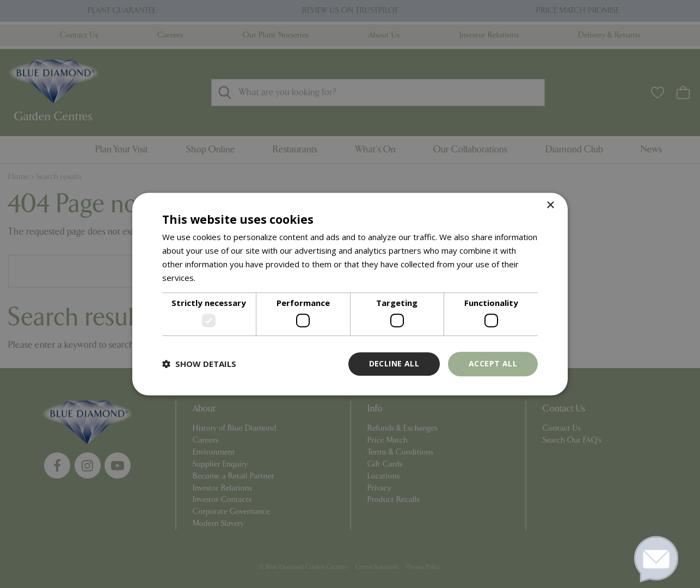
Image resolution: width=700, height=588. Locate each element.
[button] (199, 364)
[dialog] (350, 294)
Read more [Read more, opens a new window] (219, 278)
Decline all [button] (394, 363)
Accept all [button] (493, 363)
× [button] (550, 206)
